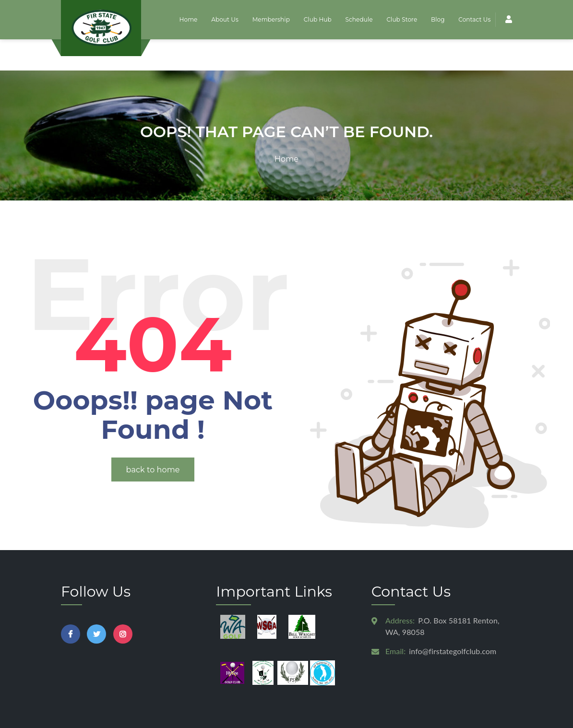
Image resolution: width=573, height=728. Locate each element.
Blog (438, 19)
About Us (227, 19)
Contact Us (474, 19)
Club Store (403, 19)
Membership (273, 19)
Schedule (360, 19)
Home (191, 19)
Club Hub (319, 19)
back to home (153, 439)
